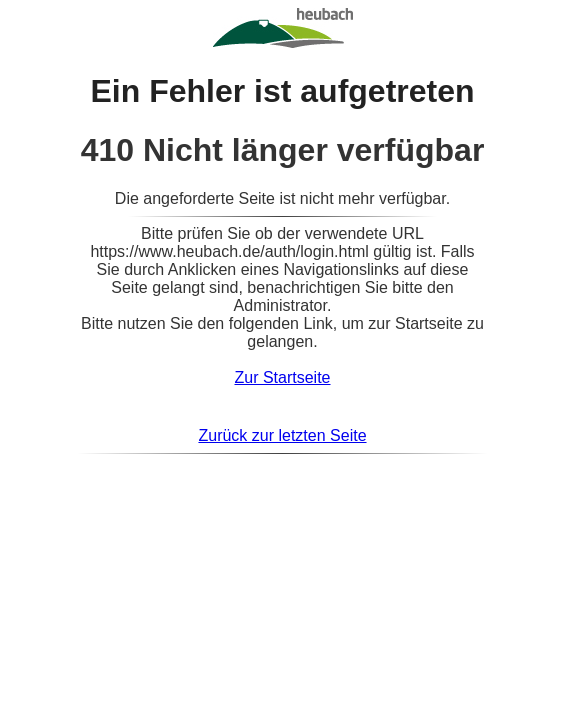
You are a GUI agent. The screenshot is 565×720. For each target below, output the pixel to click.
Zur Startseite (282, 377)
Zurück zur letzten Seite (282, 435)
